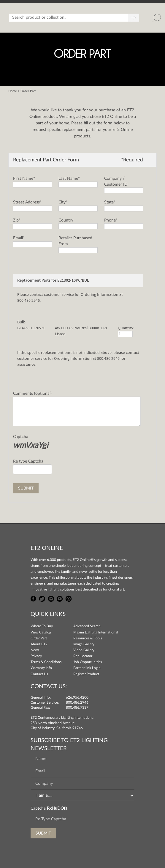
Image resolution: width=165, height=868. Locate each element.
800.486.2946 (77, 702)
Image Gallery (84, 644)
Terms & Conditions (46, 662)
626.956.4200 (77, 697)
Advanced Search (87, 626)
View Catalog (41, 632)
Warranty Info (41, 668)
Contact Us (39, 674)
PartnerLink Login (87, 668)
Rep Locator (83, 656)
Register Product (86, 674)
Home (13, 91)
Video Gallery (84, 650)
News (35, 650)
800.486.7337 (77, 707)
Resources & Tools (88, 638)
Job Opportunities (88, 662)
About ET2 (39, 644)
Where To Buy (42, 626)
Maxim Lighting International (96, 632)
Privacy (36, 656)
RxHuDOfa (57, 808)
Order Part (39, 638)
